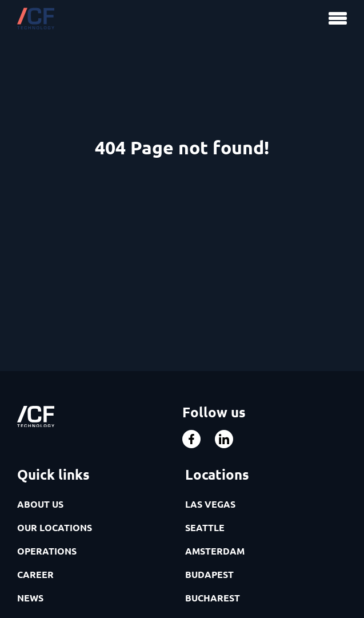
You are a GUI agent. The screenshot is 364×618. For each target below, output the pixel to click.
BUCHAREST (213, 598)
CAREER (35, 574)
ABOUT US (40, 504)
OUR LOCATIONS (55, 527)
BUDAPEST (209, 574)
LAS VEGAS (210, 504)
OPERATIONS (47, 551)
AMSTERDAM (215, 551)
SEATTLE (205, 527)
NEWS (30, 598)
